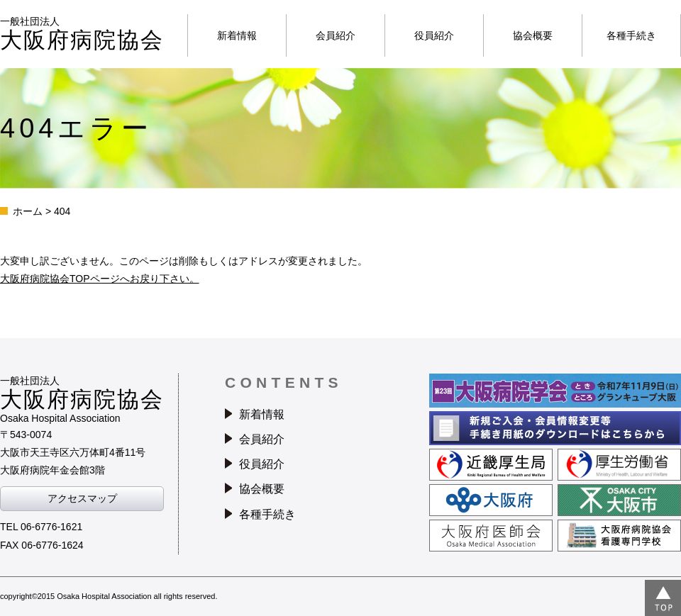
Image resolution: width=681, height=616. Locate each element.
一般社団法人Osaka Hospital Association (82, 399)
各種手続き (631, 35)
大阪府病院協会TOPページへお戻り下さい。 (100, 279)
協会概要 (533, 35)
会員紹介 (336, 35)
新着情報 (237, 35)
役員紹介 (434, 35)
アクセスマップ (82, 498)
